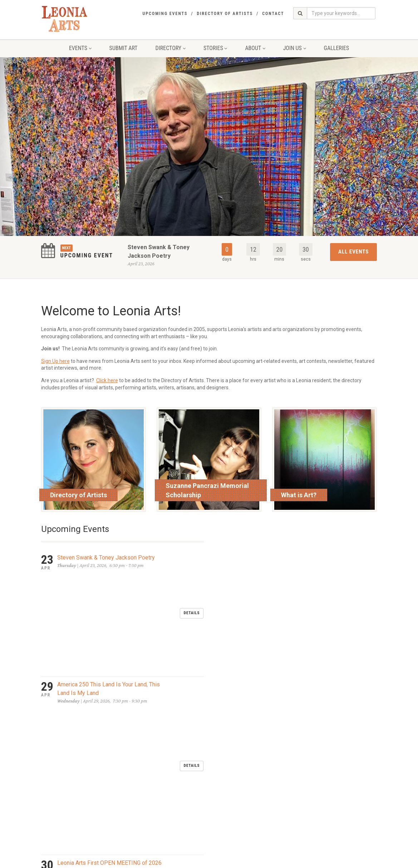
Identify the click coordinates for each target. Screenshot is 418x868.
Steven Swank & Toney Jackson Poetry (106, 558)
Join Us (295, 48)
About (255, 48)
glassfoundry (186, 861)
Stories (215, 48)
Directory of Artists (225, 14)
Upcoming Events (165, 14)
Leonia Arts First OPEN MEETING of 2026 (109, 620)
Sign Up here (55, 361)
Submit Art (124, 48)
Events (80, 48)
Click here (107, 380)
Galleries (337, 48)
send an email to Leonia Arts (189, 800)
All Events (353, 252)
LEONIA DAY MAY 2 (82, 647)
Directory (171, 48)
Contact (273, 14)
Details (192, 563)
